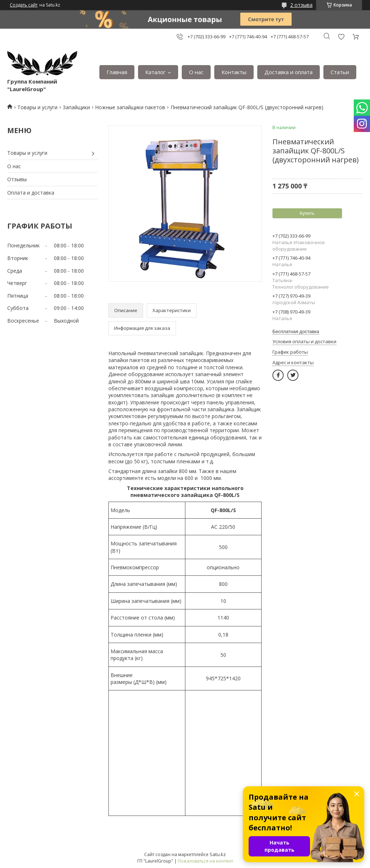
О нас (196, 72)
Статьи (340, 72)
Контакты (234, 72)
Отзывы (17, 179)
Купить (307, 213)
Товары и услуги (37, 107)
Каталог (155, 72)
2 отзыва (301, 5)
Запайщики (76, 107)
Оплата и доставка (31, 193)
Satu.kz (218, 854)
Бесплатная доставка (296, 331)
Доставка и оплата (289, 72)
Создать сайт (24, 5)
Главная (117, 72)
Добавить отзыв (341, 37)
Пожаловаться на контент (205, 861)
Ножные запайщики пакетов (130, 107)
